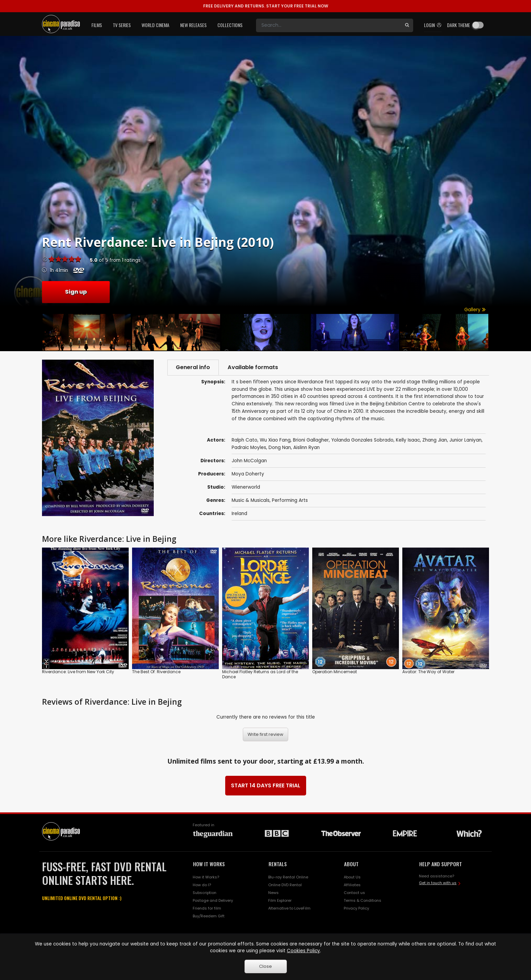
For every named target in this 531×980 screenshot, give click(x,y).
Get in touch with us (438, 883)
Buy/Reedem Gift (209, 916)
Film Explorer (280, 900)
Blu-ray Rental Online (288, 877)
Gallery (475, 310)
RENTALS (278, 864)
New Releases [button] (193, 25)
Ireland (239, 514)
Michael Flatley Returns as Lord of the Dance (260, 674)
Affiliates (352, 885)
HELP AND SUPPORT (441, 864)
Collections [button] (230, 25)
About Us (352, 877)
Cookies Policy (303, 951)
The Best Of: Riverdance (156, 672)
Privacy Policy (356, 908)
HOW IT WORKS (209, 864)
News (273, 893)
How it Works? (206, 877)
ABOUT (351, 864)
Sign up (76, 292)
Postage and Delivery (213, 900)
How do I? (202, 885)
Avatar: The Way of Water (428, 672)
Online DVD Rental (285, 885)
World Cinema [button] (155, 25)
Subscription (205, 893)
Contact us (354, 893)
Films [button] (97, 25)
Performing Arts (290, 500)
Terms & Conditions (363, 900)
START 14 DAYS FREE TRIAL (266, 785)
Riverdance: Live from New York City (78, 672)
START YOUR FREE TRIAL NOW (266, 6)
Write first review (265, 735)
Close (265, 966)
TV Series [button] (122, 25)
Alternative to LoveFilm (289, 908)
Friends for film (207, 908)
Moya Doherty (248, 474)
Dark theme (459, 25)
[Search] (328, 25)
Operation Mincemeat (335, 672)
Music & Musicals (251, 500)
